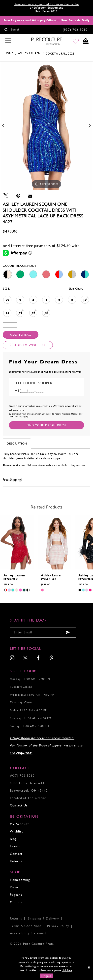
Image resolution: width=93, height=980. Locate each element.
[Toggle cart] (86, 41)
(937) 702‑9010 (22, 776)
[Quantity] (10, 325)
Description (17, 444)
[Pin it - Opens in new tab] (18, 196)
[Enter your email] (43, 632)
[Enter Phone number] (35, 391)
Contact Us (19, 805)
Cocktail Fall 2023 (60, 54)
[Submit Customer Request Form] (46, 425)
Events (15, 846)
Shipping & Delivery (43, 918)
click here (67, 970)
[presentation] (17, 542)
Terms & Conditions (26, 926)
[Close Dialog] (89, 967)
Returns (16, 861)
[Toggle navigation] (8, 41)
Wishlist (16, 831)
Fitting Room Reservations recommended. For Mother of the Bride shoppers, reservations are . (46, 745)
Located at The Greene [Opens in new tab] (28, 798)
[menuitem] (12, 658)
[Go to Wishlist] (76, 41)
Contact (16, 854)
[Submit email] (68, 633)
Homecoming (20, 880)
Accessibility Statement (28, 933)
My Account (19, 824)
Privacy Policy (58, 926)
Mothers (16, 902)
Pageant (16, 895)
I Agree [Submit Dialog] (46, 976)
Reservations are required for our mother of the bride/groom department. (46, 6)
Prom (14, 887)
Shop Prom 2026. (46, 11)
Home (9, 53)
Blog (13, 839)
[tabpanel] (46, 126)
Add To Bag (21, 335)
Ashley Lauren (29, 53)
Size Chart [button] (76, 289)
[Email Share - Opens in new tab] (30, 196)
